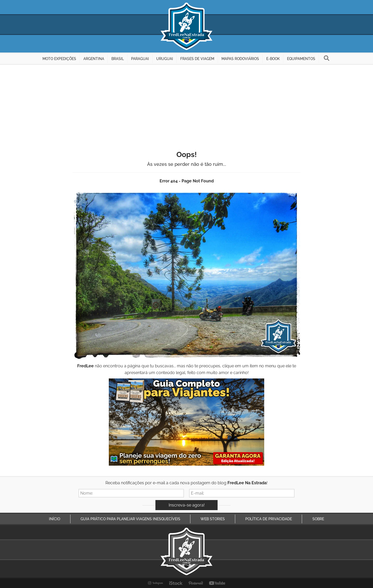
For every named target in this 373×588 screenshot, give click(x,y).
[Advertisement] (187, 104)
